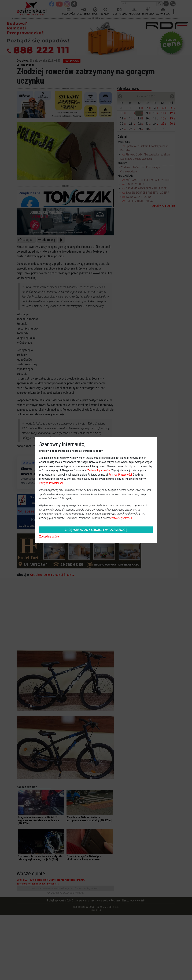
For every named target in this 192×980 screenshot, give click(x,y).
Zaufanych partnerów (99, 470)
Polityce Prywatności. (122, 518)
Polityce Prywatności (120, 475)
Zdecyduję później (49, 537)
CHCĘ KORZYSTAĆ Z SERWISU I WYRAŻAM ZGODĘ (96, 530)
